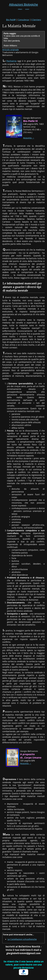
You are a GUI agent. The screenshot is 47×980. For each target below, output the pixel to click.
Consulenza (23, 20)
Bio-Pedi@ (11, 20)
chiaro (20, 9)
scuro (27, 9)
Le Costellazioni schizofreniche (22, 939)
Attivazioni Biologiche (23, 5)
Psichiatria (11, 61)
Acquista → (29, 138)
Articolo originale (11, 50)
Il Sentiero (36, 20)
